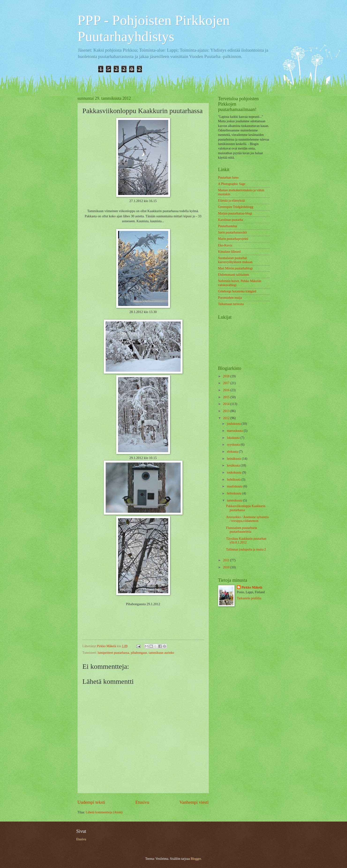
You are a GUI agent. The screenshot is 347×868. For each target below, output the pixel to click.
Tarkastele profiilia (249, 598)
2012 (227, 418)
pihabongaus (139, 653)
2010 (227, 567)
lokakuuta (234, 438)
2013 (227, 411)
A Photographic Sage (232, 184)
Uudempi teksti (91, 802)
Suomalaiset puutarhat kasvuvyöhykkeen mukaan (235, 260)
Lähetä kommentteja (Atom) (104, 812)
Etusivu (142, 802)
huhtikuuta (234, 480)
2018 (227, 376)
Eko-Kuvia (225, 245)
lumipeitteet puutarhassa (113, 653)
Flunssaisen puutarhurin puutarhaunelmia (242, 530)
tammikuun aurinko (161, 653)
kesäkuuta (234, 465)
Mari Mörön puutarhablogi (235, 268)
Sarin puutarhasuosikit (233, 232)
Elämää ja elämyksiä (231, 201)
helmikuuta (235, 493)
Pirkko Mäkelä (252, 587)
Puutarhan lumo (228, 178)
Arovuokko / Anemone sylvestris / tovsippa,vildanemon (247, 519)
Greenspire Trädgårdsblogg (236, 207)
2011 (227, 560)
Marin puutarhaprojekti (233, 239)
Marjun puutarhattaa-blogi (235, 213)
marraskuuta (235, 431)
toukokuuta (235, 472)
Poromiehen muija (230, 298)
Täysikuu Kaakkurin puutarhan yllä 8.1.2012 (246, 541)
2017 (227, 383)
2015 (227, 397)
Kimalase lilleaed (229, 252)
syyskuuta (234, 445)
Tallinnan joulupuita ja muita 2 (246, 549)
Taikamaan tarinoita (231, 304)
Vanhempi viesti (194, 802)
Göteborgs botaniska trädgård (237, 291)
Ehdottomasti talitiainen (234, 275)
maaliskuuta (235, 486)
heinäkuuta (234, 459)
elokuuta (233, 452)
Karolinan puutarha (231, 220)
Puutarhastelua (228, 226)
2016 (227, 390)
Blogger (196, 859)
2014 (227, 404)
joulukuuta (234, 424)
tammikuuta (235, 500)
